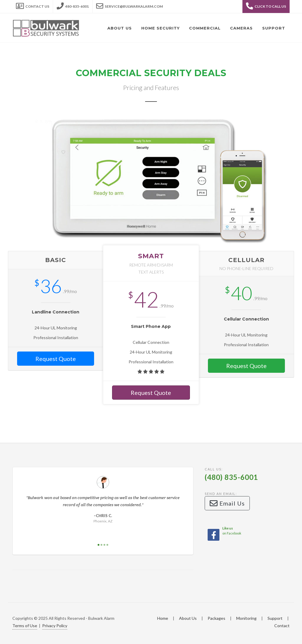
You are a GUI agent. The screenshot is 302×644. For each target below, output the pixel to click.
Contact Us (33, 5)
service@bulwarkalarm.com (129, 5)
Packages (216, 618)
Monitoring (246, 618)
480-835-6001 (73, 5)
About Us (188, 618)
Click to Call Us (266, 6)
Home (163, 618)
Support (275, 618)
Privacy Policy (55, 626)
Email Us (227, 503)
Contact (282, 626)
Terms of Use (25, 626)
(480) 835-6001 (231, 477)
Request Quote (56, 359)
